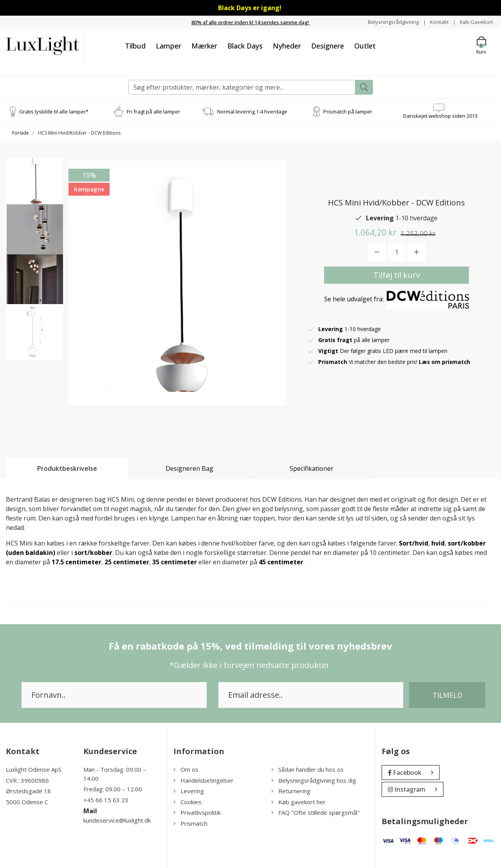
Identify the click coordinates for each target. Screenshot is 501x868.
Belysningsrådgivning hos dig (314, 780)
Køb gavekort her (298, 801)
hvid (438, 543)
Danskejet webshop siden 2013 (440, 115)
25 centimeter (127, 562)
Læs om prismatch (445, 361)
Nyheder (287, 45)
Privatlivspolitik (197, 812)
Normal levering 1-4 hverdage (252, 111)
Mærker (204, 45)
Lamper (169, 45)
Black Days (245, 45)
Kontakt (437, 22)
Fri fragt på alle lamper (153, 111)
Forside (21, 133)
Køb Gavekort (475, 22)
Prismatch (190, 823)
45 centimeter (281, 562)
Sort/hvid (414, 543)
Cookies (187, 801)
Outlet (365, 45)
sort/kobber (93, 553)
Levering (189, 791)
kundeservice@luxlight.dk (117, 820)
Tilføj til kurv (397, 275)
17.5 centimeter (77, 562)
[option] (35, 189)
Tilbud (135, 45)
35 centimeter (175, 562)
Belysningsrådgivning (389, 22)
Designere (328, 45)
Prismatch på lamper (348, 111)
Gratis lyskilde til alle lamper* (54, 111)
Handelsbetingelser (204, 780)
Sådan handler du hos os (307, 769)
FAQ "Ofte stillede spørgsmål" (315, 812)
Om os (186, 769)
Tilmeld (447, 695)
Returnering (291, 791)
